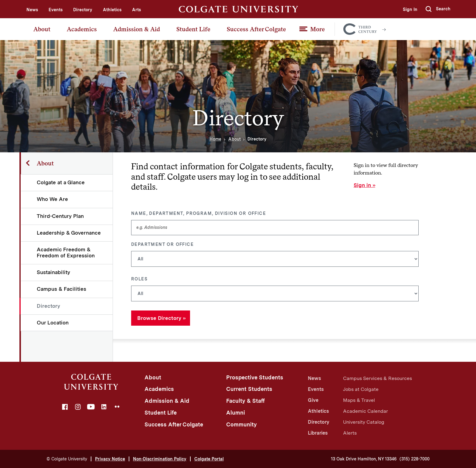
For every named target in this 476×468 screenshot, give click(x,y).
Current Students (249, 389)
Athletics (112, 10)
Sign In (410, 9)
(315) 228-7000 (415, 459)
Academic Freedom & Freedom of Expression (66, 252)
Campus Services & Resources (377, 378)
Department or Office (162, 244)
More (318, 29)
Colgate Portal (209, 459)
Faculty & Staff (245, 401)
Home (215, 139)
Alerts (350, 433)
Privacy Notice (110, 459)
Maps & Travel (359, 400)
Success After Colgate (256, 29)
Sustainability (54, 272)
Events (56, 10)
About (42, 29)
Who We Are (53, 199)
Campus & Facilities (62, 289)
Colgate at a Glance (61, 182)
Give (313, 400)
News (32, 10)
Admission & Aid (137, 29)
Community (241, 424)
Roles (139, 279)
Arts (136, 10)
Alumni (236, 413)
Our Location (53, 323)
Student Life (193, 29)
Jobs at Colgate (361, 389)
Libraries (318, 433)
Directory (83, 10)
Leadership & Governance (69, 233)
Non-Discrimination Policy (160, 459)
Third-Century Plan (61, 216)
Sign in (362, 185)
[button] (438, 9)
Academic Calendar (365, 411)
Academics (82, 29)
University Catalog (364, 422)
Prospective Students (255, 377)
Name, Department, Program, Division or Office (199, 213)
